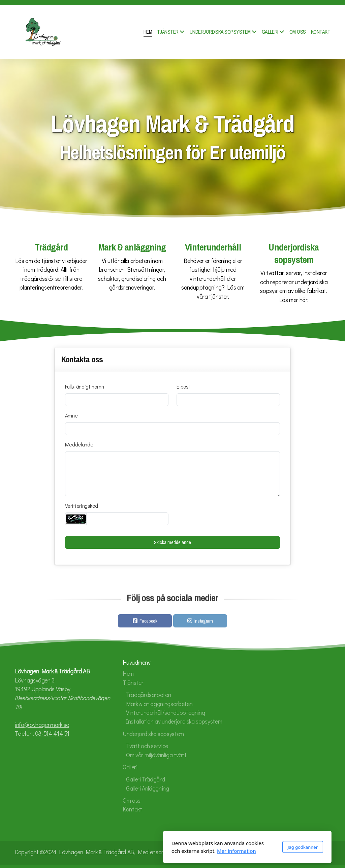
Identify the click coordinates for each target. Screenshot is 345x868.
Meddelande (79, 444)
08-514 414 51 (52, 733)
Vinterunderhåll (213, 247)
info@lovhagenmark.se (42, 725)
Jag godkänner (228, 847)
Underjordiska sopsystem (294, 254)
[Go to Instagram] (305, 853)
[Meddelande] (173, 474)
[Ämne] (173, 429)
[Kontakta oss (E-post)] (325, 853)
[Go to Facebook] (295, 853)
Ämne (71, 415)
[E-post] (228, 400)
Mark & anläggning (132, 247)
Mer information (162, 851)
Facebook (148, 623)
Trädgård (51, 247)
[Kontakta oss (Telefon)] (315, 853)
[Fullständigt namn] (117, 400)
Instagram (204, 623)
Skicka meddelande (172, 542)
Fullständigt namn (85, 386)
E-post (183, 386)
